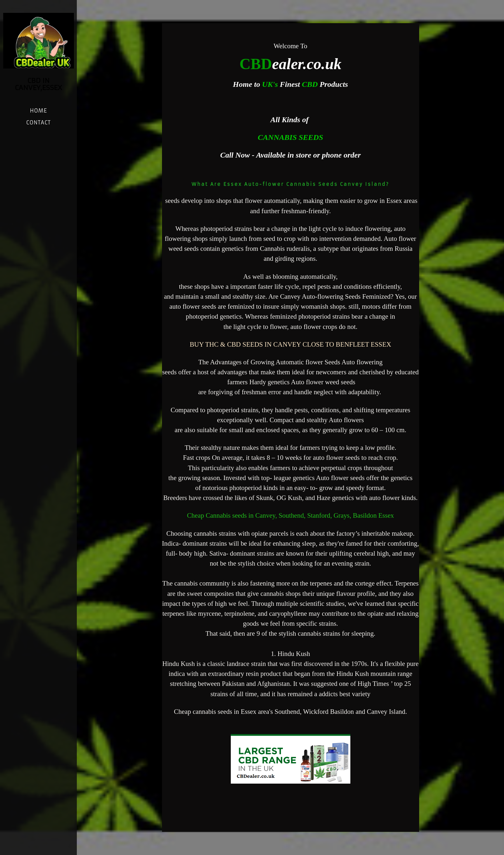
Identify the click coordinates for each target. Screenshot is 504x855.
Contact (38, 123)
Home (38, 111)
